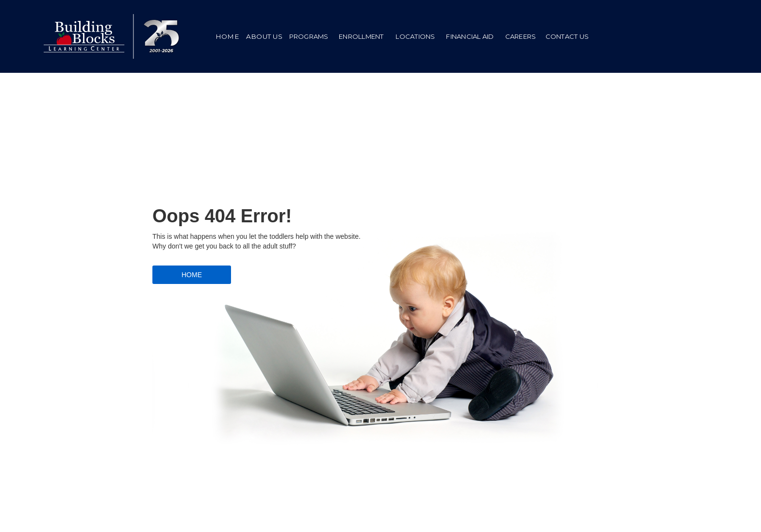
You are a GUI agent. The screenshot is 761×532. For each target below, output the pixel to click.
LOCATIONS (416, 36)
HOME (227, 36)
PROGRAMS (309, 36)
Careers (521, 36)
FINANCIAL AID (470, 36)
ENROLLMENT (361, 36)
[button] (309, 36)
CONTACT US (567, 36)
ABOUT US (264, 36)
